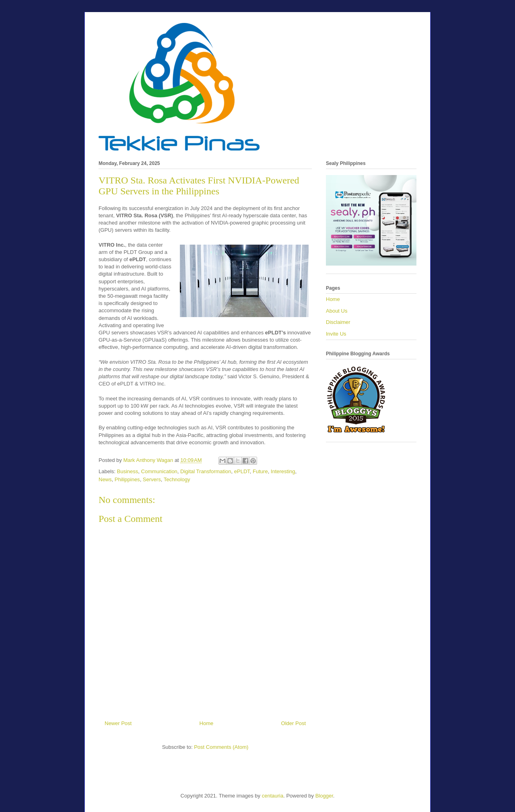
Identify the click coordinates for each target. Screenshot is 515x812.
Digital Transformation (206, 471)
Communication (159, 471)
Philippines (127, 479)
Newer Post (118, 723)
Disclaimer (338, 322)
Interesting (283, 471)
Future (260, 471)
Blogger (324, 796)
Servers (152, 479)
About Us (337, 311)
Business (128, 471)
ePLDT (242, 471)
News (105, 479)
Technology (177, 479)
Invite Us (336, 334)
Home (207, 723)
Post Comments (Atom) (221, 747)
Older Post (294, 723)
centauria (273, 796)
